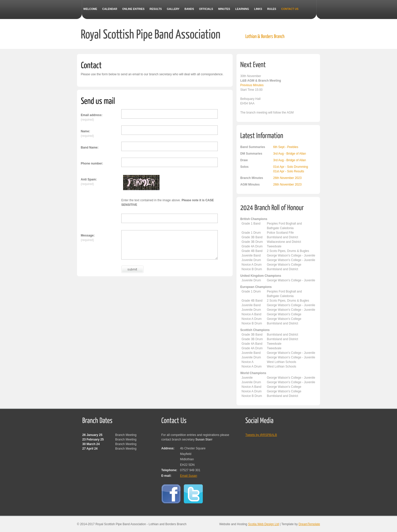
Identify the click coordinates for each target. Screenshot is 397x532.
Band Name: (90, 148)
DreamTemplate (309, 524)
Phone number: (92, 163)
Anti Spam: (89, 179)
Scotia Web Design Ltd (264, 524)
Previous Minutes (252, 85)
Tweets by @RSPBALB (261, 435)
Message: (88, 235)
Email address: (92, 115)
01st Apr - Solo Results (289, 171)
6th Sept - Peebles (286, 147)
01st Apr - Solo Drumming (291, 167)
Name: (85, 131)
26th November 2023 (287, 178)
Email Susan (188, 476)
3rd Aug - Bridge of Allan (290, 154)
